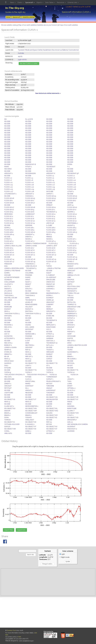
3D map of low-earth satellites (68, 25)
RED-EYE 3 (8, 343)
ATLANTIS (8, 291)
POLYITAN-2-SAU (74, 286)
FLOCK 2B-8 (9, 232)
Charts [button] (20, 2)
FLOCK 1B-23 (72, 196)
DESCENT (29, 347)
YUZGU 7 (29, 372)
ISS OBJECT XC (52, 418)
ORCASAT (8, 386)
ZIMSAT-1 (8, 384)
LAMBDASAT (30, 214)
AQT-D (7, 334)
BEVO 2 (49, 234)
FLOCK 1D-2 (72, 210)
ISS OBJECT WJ (10, 409)
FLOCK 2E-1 (72, 241)
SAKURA (49, 413)
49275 (20, 56)
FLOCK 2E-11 (51, 253)
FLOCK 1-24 (30, 189)
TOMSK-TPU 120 (73, 293)
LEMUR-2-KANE (31, 246)
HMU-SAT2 (8, 433)
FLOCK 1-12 (29, 182)
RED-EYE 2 (71, 341)
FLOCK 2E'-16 (30, 259)
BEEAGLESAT (72, 289)
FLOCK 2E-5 (9, 248)
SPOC (69, 343)
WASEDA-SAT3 (73, 264)
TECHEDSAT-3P (73, 173)
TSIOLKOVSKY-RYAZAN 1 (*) (14, 375)
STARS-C (71, 262)
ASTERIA (70, 298)
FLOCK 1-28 (30, 192)
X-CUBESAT (51, 275)
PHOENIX (29, 275)
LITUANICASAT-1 (10, 194)
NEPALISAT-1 (51, 325)
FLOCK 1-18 (72, 185)
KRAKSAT (71, 327)
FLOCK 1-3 (50, 176)
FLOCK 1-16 (30, 185)
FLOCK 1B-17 (30, 203)
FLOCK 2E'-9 (72, 253)
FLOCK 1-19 (51, 187)
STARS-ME (50, 316)
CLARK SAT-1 (9, 406)
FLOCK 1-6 (71, 178)
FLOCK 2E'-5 (72, 248)
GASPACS (8, 363)
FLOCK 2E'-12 (51, 255)
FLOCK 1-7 (8, 180)
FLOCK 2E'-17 (9, 262)
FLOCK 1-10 (72, 180)
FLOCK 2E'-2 (30, 241)
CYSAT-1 (70, 415)
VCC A (7, 329)
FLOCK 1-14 (72, 182)
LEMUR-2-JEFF (52, 246)
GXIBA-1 (28, 431)
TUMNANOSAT (52, 377)
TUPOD (49, 266)
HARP (69, 334)
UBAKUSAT (50, 302)
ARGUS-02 (50, 336)
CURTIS (49, 406)
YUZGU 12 (71, 372)
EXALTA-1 (29, 289)
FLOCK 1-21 (8, 187)
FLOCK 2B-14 (9, 234)
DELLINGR (8, 300)
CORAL (7, 431)
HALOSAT (29, 307)
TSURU (70, 350)
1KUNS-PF (29, 302)
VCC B (70, 329)
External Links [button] (73, 2)
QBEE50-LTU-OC (73, 275)
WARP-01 (8, 350)
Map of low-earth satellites (28, 25)
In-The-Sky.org (15, 8)
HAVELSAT (71, 271)
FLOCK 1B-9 (30, 210)
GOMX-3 (7, 228)
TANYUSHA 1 (9, 295)
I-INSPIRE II (50, 286)
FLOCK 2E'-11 (30, 255)
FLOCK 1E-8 (30, 219)
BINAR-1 (70, 357)
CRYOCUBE (71, 336)
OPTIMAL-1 (71, 388)
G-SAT (28, 341)
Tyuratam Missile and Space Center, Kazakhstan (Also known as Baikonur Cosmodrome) (48, 50)
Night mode (64, 557)
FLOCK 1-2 (8, 178)
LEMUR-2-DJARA (10, 347)
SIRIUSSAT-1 (51, 311)
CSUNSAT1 (8, 280)
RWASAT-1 (71, 332)
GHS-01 (70, 422)
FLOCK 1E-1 (30, 216)
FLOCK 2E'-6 (9, 250)
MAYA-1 (7, 311)
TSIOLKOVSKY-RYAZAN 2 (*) (37, 375)
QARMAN (50, 338)
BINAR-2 (7, 415)
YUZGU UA (74, 375)
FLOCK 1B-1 (9, 201)
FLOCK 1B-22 (72, 207)
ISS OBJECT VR (73, 397)
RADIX (49, 307)
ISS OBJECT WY (52, 415)
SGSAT (49, 273)
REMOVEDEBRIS (31, 305)
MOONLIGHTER (52, 399)
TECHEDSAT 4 (52, 212)
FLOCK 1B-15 (51, 198)
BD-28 (7, 357)
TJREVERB (50, 386)
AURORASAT (51, 390)
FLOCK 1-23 (9, 189)
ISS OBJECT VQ (52, 397)
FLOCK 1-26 (72, 189)
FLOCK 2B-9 (51, 232)
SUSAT (28, 286)
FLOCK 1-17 (50, 185)
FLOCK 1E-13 (9, 223)
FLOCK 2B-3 (72, 228)
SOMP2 (7, 273)
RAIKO (7, 167)
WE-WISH (8, 169)
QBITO (70, 284)
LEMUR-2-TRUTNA (54, 268)
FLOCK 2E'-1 (72, 239)
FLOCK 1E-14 (30, 223)
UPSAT (28, 280)
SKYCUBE (50, 192)
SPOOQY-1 (71, 325)
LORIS (70, 384)
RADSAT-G (29, 309)
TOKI (48, 291)
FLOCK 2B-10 (30, 232)
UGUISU (28, 325)
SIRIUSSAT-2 (72, 311)
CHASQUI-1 (29, 196)
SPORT (70, 386)
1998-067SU (22, 60)
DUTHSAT (71, 282)
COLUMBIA (29, 273)
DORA (7, 418)
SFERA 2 (49, 295)
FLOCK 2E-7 (30, 248)
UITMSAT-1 (71, 309)
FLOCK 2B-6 (51, 230)
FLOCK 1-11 (8, 182)
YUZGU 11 (50, 372)
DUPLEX (7, 427)
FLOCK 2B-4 (9, 230)
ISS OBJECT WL (52, 409)
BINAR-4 (7, 413)
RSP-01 (28, 350)
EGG (6, 266)
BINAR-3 (28, 415)
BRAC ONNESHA (31, 293)
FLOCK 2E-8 (51, 248)
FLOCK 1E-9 (9, 221)
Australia (21, 53)
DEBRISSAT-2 (72, 316)
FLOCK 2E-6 (72, 246)
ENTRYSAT (29, 329)
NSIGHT (28, 284)
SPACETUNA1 (30, 381)
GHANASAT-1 (72, 291)
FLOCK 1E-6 (72, 219)
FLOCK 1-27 (9, 192)
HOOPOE (71, 280)
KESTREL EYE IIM (11, 298)
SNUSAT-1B (50, 284)
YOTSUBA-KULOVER (12, 424)
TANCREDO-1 (30, 264)
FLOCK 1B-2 (30, 201)
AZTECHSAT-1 (9, 338)
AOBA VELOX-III (31, 266)
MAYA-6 (28, 402)
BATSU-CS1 (71, 302)
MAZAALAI (8, 293)
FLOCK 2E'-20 (51, 262)
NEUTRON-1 (30, 345)
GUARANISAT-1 (73, 352)
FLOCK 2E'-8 (30, 250)
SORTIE (70, 338)
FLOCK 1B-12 (72, 214)
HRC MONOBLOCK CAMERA (78, 424)
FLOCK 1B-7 (72, 201)
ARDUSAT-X (51, 173)
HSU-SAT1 (8, 377)
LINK (69, 277)
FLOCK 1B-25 (30, 198)
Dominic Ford (11, 630)
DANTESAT (29, 386)
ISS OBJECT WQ (52, 411)
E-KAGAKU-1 (30, 424)
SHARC (28, 277)
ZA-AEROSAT (51, 277)
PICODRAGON (30, 173)
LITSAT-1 (71, 192)
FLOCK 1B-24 (51, 196)
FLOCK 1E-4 (51, 216)
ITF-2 (48, 264)
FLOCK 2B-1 (30, 228)
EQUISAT (8, 309)
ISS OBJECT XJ (10, 422)
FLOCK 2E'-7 (51, 250)
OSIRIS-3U (50, 300)
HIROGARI (50, 352)
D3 (68, 377)
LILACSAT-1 (9, 284)
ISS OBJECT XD (73, 418)
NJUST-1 (28, 282)
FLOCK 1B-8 (51, 201)
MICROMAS (8, 214)
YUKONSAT (50, 393)
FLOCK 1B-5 (9, 212)
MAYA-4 (28, 359)
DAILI (6, 366)
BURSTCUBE (72, 409)
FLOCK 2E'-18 (72, 259)
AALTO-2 (8, 286)
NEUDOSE (29, 393)
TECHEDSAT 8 (52, 320)
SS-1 (27, 388)
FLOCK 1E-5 (51, 219)
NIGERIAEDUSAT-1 (53, 293)
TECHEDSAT (51, 167)
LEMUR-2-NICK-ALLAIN (13, 246)
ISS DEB (49, 119)
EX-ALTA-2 (71, 390)
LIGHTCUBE (9, 393)
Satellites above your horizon (47, 25)
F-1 (68, 167)
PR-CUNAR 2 (72, 359)
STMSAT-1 (8, 239)
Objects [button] (39, 2)
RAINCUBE (8, 307)
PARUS (70, 402)
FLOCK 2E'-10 (9, 255)
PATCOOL (71, 363)
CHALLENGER (9, 282)
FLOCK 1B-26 (9, 198)
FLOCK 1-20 (72, 187)
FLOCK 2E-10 (9, 253)
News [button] (12, 2)
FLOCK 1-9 (50, 180)
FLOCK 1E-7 (9, 219)
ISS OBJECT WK (31, 409)
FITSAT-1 (29, 167)
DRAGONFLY (72, 420)
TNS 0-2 (70, 295)
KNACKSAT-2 (72, 429)
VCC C (49, 329)
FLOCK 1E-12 (72, 221)
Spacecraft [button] (29, 2)
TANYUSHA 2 (30, 295)
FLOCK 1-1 (71, 176)
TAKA (69, 381)
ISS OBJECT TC (31, 363)
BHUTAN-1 (29, 311)
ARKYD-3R (50, 223)
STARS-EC (8, 352)
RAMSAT (49, 354)
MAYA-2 (28, 352)
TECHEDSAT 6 (31, 300)
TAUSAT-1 (50, 350)
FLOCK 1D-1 (51, 210)
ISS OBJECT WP (31, 411)
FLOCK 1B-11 (51, 214)
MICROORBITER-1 (32, 406)
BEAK (69, 404)
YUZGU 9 (8, 372)
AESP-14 (70, 205)
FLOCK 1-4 (29, 178)
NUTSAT (49, 384)
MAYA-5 (7, 402)
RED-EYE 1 (8, 327)
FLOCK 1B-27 (9, 207)
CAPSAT (49, 359)
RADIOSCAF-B (31, 164)
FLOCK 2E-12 (30, 253)
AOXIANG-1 (50, 289)
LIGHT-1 (28, 366)
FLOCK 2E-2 (9, 244)
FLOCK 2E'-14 (9, 259)
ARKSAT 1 (29, 390)
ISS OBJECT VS (10, 399)
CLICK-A (28, 379)
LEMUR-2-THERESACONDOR (36, 244)
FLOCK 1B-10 (9, 210)
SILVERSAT (71, 427)
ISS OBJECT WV (73, 413)
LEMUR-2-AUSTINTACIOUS (78, 268)
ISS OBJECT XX (31, 429)
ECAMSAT (50, 298)
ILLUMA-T (71, 411)
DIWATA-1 (29, 237)
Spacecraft (17, 17)
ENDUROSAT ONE (74, 307)
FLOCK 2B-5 (30, 230)
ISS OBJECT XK (31, 422)
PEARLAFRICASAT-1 (54, 381)
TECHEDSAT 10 (52, 343)
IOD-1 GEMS (30, 327)
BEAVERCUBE (9, 379)
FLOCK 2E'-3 (9, 241)
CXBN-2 (70, 273)
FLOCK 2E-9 (72, 250)
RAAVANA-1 (9, 325)
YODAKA (28, 418)
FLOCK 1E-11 (51, 221)
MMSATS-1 (8, 354)
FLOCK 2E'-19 (30, 262)
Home (8, 17)
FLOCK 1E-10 (30, 221)
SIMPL (28, 298)
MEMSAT (50, 309)
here (20, 637)
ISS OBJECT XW (10, 429)
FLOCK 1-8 (29, 180)
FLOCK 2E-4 (74, 244)
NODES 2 (29, 239)
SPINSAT (49, 205)
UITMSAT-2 (50, 431)
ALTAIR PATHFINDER (12, 277)
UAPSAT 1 (50, 194)
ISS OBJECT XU (52, 427)
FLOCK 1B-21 (51, 207)
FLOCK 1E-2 (9, 216)
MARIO (28, 384)
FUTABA (28, 377)
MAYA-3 (7, 359)
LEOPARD (71, 431)
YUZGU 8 (50, 370)
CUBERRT (50, 305)
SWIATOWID (51, 327)
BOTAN (49, 424)
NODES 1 (49, 239)
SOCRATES (8, 336)
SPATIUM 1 (8, 316)
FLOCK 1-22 (30, 187)
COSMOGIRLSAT (31, 413)
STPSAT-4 (50, 334)
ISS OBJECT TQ (31, 370)
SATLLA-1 (50, 345)
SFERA (70, 164)
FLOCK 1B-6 (30, 212)
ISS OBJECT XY (52, 429)
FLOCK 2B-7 (72, 230)
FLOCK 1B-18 (9, 203)
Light (62, 554)
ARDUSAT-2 (30, 194)
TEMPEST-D (72, 305)
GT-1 (48, 366)
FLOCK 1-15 (8, 185)
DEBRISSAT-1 (72, 314)
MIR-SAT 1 (29, 357)
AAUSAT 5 (71, 225)
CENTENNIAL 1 (73, 223)
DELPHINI (8, 320)
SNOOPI (7, 411)
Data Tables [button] (50, 2)
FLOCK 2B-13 (72, 232)
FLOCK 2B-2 (51, 228)
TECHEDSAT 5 (31, 268)
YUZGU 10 (53, 375)
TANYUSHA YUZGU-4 (33, 314)
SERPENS (29, 225)
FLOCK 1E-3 (72, 216)
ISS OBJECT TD (52, 363)
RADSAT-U (29, 338)
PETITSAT (8, 388)
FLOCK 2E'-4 (51, 241)
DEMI (27, 343)
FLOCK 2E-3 (53, 244)
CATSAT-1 (71, 320)
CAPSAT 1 (50, 379)
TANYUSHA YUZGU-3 (12, 314)
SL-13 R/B (29, 119)
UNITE (28, 320)
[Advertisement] (48, 582)
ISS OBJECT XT (31, 427)
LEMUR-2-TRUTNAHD (12, 271)
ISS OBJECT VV (73, 399)
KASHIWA (71, 406)
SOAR (69, 354)
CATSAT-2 (71, 318)
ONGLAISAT (30, 420)
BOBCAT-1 (8, 345)
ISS (5, 119)
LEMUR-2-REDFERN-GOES (14, 268)
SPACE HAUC (9, 361)
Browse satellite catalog (10, 25)
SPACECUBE (51, 280)
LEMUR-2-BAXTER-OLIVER (77, 345)
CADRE (70, 237)
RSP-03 (49, 422)
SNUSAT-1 (8, 289)
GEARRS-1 (71, 212)
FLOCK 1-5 (50, 178)
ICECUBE (7, 275)
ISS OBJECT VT (31, 399)
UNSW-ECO (51, 282)
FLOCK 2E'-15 (51, 259)
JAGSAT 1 (71, 379)
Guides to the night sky (15, 12)
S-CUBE (49, 225)
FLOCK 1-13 (50, 182)
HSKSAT (49, 388)
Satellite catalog (29, 17)
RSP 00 (28, 316)
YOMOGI (7, 420)
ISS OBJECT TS (73, 370)
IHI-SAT (70, 366)
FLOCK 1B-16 (72, 198)
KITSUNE (8, 368)
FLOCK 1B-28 (30, 207)
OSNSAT (70, 266)
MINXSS (49, 237)
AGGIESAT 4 (30, 234)
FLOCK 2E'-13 (72, 257)
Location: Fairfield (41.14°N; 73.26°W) (78, 7)
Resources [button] (61, 2)
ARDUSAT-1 (8, 173)
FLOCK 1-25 (51, 189)
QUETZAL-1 (51, 341)
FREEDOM (8, 264)
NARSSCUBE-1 (31, 334)
